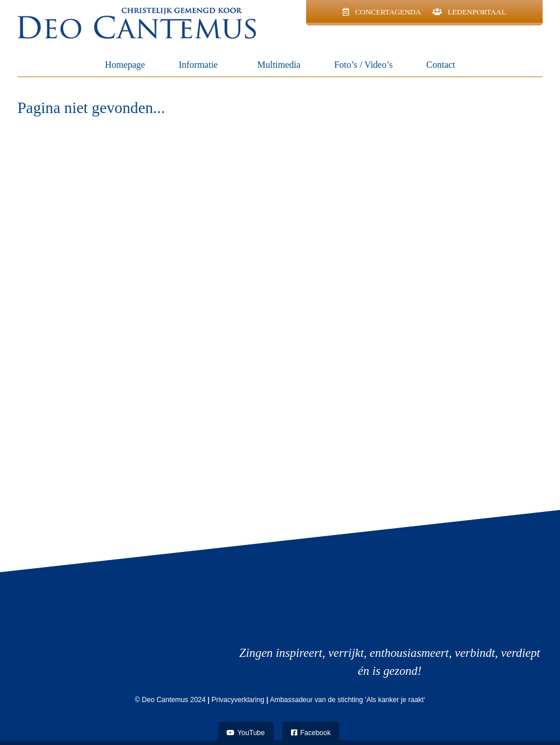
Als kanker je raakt (395, 700)
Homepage (125, 65)
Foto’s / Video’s (363, 65)
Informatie (201, 65)
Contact (441, 65)
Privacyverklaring (238, 700)
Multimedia (279, 65)
